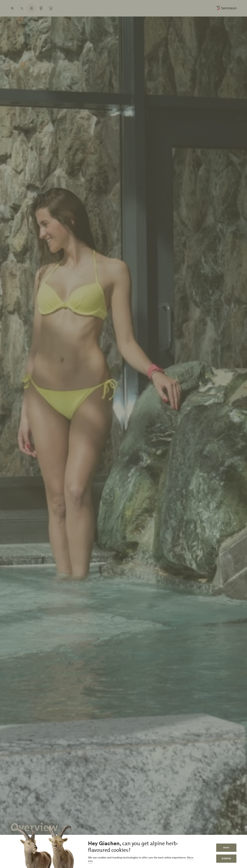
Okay (226, 848)
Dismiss (226, 859)
